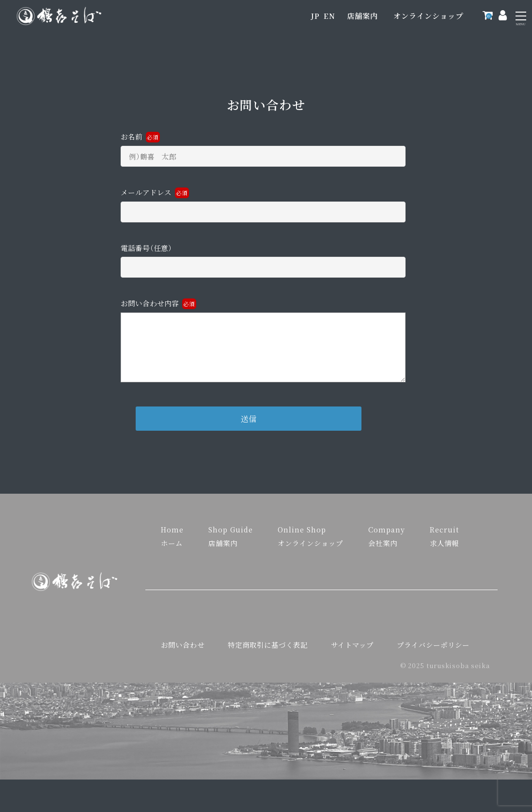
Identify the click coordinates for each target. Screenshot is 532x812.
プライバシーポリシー (433, 651)
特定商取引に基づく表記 (268, 651)
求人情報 (444, 549)
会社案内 (383, 549)
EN (329, 16)
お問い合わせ (183, 651)
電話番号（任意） (263, 258)
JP (315, 16)
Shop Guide (231, 536)
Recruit (444, 536)
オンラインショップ (428, 16)
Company (387, 536)
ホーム (172, 549)
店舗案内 (362, 16)
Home (172, 536)
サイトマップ (352, 651)
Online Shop (302, 536)
